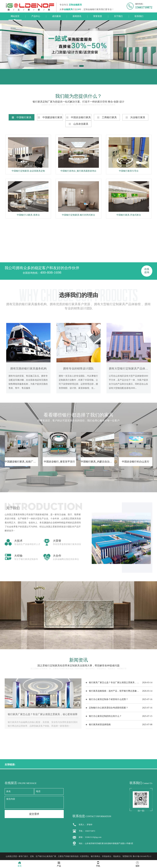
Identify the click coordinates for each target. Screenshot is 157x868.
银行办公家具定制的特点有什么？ (105, 762)
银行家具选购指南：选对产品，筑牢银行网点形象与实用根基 (115, 737)
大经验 (18, 620)
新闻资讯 (77, 16)
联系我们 (139, 16)
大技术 (18, 605)
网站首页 (15, 16)
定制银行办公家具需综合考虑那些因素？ (109, 754)
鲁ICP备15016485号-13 (142, 856)
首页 (20, 864)
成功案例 (56, 16)
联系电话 (71, 80)
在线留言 (18, 80)
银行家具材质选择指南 (100, 771)
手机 (98, 864)
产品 (59, 864)
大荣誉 (57, 605)
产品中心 (36, 16)
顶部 (137, 864)
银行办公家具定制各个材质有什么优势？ (109, 746)
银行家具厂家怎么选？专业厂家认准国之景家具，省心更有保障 (43, 761)
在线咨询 (147, 271)
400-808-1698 (51, 272)
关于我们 (118, 16)
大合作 (57, 620)
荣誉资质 (98, 16)
